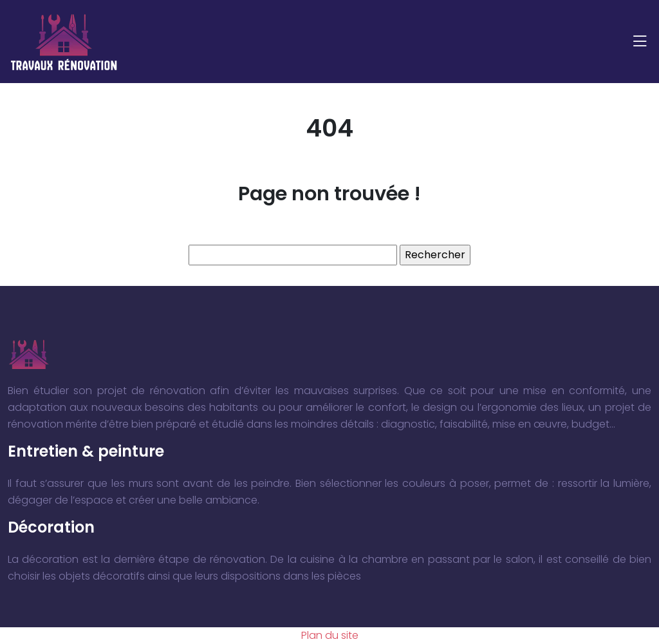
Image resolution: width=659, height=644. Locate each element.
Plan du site (330, 635)
